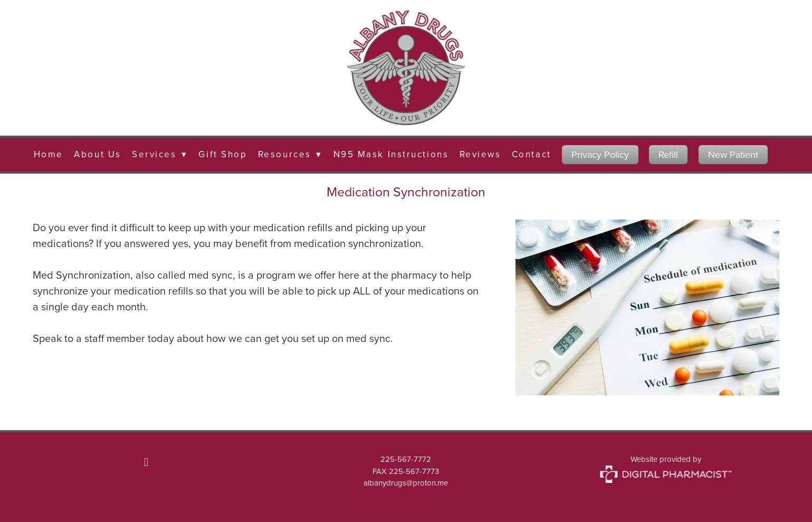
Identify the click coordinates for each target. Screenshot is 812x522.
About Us (97, 154)
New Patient (733, 154)
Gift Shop (223, 154)
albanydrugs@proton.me (406, 483)
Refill (668, 154)
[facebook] (146, 462)
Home (49, 154)
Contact (532, 154)
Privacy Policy (600, 154)
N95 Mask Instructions (391, 154)
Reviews (480, 154)
